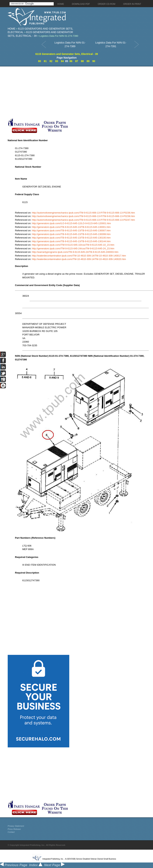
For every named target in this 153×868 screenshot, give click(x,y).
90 (94, 61)
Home (12, 29)
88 (82, 61)
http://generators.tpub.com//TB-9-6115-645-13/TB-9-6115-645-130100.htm (71, 238)
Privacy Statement (16, 826)
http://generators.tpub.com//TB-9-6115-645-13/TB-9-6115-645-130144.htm (71, 241)
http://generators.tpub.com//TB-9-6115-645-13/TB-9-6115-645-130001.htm (71, 227)
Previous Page (14, 865)
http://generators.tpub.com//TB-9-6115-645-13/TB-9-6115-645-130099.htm (71, 234)
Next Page (54, 865)
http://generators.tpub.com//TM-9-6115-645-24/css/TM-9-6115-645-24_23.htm (73, 248)
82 (51, 61)
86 (71, 61)
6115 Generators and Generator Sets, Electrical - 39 (67, 54)
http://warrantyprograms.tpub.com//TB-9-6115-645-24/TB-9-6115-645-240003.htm (75, 252)
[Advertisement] (65, 92)
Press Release (14, 829)
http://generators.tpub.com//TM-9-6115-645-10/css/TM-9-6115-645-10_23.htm (73, 245)
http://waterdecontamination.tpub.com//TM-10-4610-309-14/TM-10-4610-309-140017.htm (79, 256)
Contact (11, 832)
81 (45, 61)
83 (57, 61)
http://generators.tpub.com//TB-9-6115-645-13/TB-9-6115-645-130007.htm (71, 230)
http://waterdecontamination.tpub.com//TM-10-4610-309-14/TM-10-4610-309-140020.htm (79, 259)
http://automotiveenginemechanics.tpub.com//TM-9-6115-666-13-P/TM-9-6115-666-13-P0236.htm (83, 213)
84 (62, 61)
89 (88, 61)
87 (77, 61)
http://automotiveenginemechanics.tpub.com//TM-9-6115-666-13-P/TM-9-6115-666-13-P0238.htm (83, 216)
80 (40, 61)
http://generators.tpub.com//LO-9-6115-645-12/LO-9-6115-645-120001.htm (71, 223)
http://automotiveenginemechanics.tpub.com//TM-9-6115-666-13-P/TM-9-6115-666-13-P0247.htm (83, 220)
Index (36, 865)
